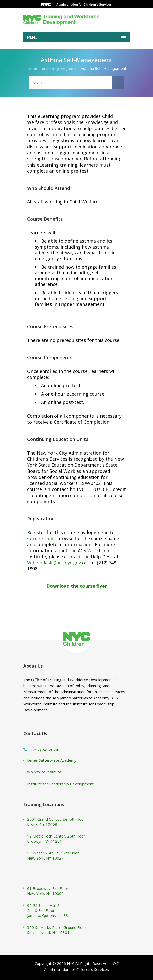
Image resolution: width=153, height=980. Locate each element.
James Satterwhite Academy (52, 760)
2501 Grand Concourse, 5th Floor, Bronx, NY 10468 (57, 822)
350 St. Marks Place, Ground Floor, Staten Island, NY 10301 (57, 930)
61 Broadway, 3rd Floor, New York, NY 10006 (48, 891)
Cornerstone (41, 538)
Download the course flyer (77, 586)
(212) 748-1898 (45, 750)
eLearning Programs (59, 69)
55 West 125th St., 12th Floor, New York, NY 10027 (54, 855)
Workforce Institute (44, 772)
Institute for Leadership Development (60, 784)
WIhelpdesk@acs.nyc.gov (54, 563)
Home (32, 69)
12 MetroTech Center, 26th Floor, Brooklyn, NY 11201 (57, 839)
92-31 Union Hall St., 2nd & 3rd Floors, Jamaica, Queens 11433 (48, 910)
